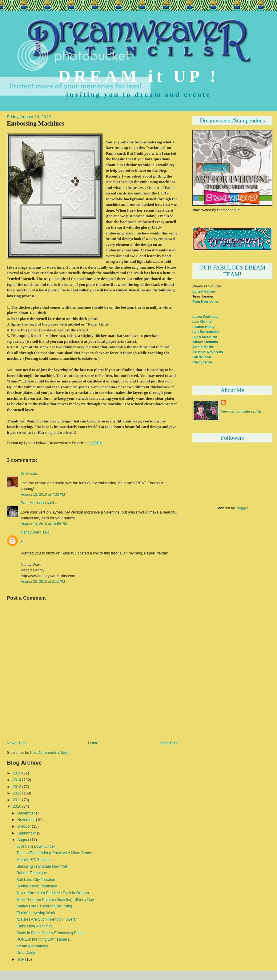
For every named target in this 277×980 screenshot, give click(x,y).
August (23, 840)
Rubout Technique (32, 873)
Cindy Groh (202, 362)
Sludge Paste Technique (37, 886)
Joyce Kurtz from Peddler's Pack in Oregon (53, 893)
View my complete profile (241, 411)
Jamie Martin (203, 347)
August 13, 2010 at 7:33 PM (43, 494)
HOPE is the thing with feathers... (44, 939)
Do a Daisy (26, 953)
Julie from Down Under (36, 846)
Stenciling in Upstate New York (42, 866)
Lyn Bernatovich (206, 332)
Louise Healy (203, 327)
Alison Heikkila (205, 342)
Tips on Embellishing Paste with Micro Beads (54, 853)
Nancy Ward (31, 532)
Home (93, 743)
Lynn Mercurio (205, 337)
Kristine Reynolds (208, 352)
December (26, 813)
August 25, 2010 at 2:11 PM (43, 581)
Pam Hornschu (33, 503)
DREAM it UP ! (139, 76)
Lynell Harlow (204, 291)
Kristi (25, 474)
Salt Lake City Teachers (36, 880)
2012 (17, 793)
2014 (17, 780)
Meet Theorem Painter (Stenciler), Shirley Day (55, 900)
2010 (17, 806)
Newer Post (17, 743)
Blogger (242, 508)
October (24, 826)
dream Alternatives (32, 946)
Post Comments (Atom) (50, 753)
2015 (17, 773)
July (21, 959)
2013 (17, 787)
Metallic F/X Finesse (33, 860)
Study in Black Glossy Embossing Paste (50, 933)
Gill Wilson (202, 357)
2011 (17, 800)
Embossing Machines (35, 123)
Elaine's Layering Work (36, 913)
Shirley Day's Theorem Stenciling (44, 906)
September (26, 833)
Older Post (169, 743)
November (26, 820)
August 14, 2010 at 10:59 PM (44, 524)
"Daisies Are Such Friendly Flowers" (47, 919)
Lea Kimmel (203, 321)
